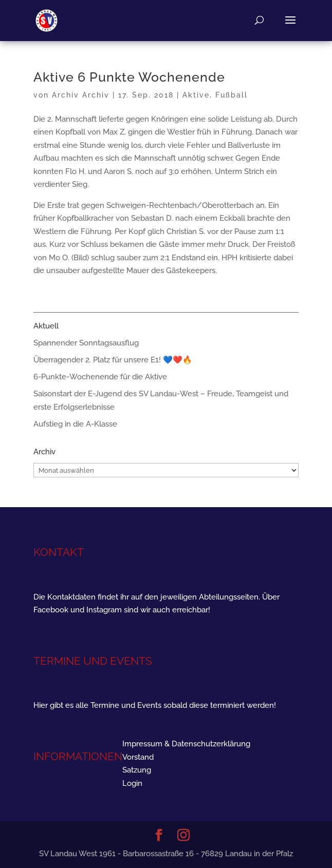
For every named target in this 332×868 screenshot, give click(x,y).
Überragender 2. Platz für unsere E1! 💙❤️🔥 (113, 360)
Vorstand (138, 757)
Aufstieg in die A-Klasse (75, 424)
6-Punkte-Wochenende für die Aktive (100, 377)
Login (132, 783)
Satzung (137, 770)
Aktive (196, 95)
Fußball (232, 95)
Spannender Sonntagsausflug (86, 343)
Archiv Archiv (81, 95)
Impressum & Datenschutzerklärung (186, 744)
